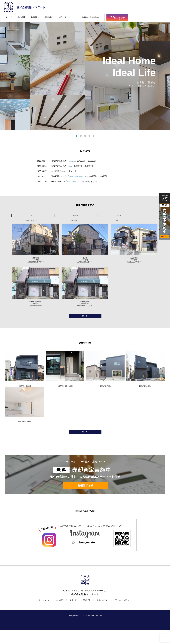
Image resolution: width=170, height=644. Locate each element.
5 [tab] (94, 136)
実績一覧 (87, 614)
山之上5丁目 (74, 161)
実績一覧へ (85, 445)
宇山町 (72, 166)
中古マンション (87, 216)
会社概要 (21, 17)
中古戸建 (65, 216)
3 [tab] (85, 136)
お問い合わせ (64, 17)
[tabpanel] (85, 73)
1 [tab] (77, 136)
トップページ (44, 614)
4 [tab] (89, 136)
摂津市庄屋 (66, 171)
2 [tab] (81, 136)
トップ (9, 17)
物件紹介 (35, 17)
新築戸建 (44, 216)
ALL (22, 216)
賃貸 (130, 216)
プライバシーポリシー (123, 614)
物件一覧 (73, 614)
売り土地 (109, 216)
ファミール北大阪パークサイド (83, 176)
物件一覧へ (85, 323)
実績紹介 (49, 17)
